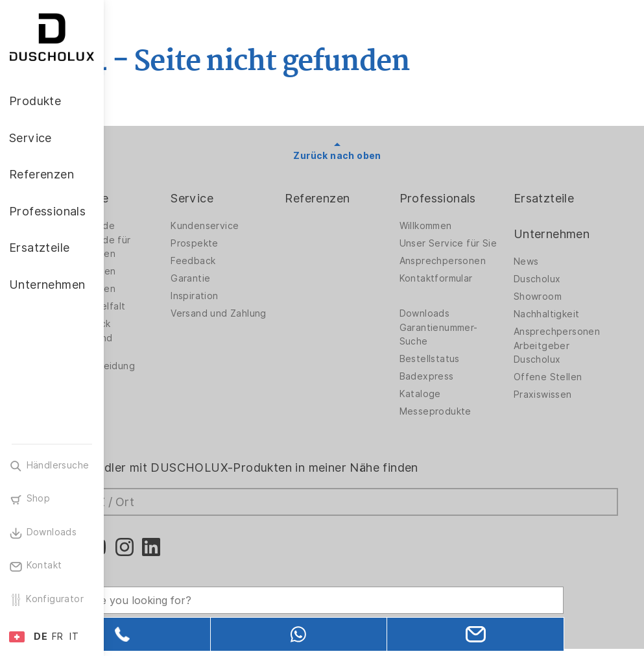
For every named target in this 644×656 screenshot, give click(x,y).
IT (74, 637)
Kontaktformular (465, 289)
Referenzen (361, 198)
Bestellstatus (459, 369)
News (541, 261)
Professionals (467, 198)
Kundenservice (264, 226)
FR (58, 637)
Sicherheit (153, 415)
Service (251, 198)
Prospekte (254, 243)
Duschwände (159, 226)
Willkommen (455, 226)
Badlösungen (159, 271)
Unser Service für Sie (469, 247)
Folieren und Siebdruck (158, 345)
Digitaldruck (157, 324)
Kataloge (449, 404)
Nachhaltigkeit (561, 314)
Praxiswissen (557, 395)
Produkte (156, 198)
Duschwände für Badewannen (167, 247)
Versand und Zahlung (258, 317)
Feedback (252, 261)
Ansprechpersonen (472, 271)
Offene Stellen (562, 377)
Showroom (552, 297)
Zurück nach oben (374, 156)
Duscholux (552, 279)
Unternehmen (566, 234)
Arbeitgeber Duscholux (556, 353)
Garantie (249, 278)
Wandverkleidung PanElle (169, 373)
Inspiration (253, 296)
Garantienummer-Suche (468, 345)
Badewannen (159, 289)
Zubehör (149, 397)
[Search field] (243, 589)
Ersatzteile (558, 198)
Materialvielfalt (164, 306)
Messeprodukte (465, 422)
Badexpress (456, 387)
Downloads (454, 324)
